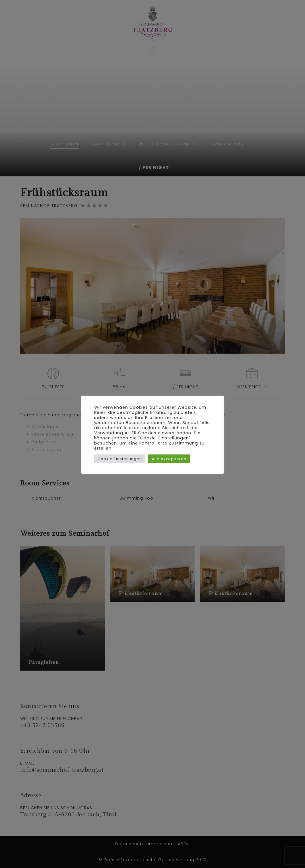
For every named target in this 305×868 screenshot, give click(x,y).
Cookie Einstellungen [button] (120, 461)
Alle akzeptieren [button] (169, 461)
